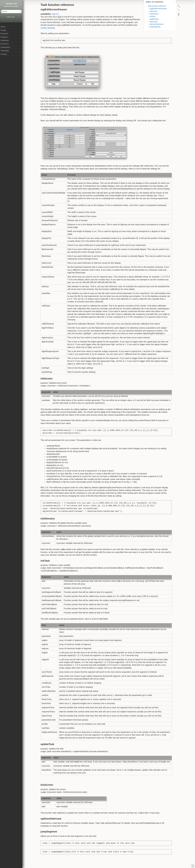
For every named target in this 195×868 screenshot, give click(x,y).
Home (3, 27)
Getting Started (47, 28)
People (3, 30)
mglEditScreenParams (158, 9)
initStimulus (154, 14)
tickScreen (154, 22)
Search (20, 11)
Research (4, 34)
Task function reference (157, 6)
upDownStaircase (156, 24)
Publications (5, 47)
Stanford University (11, 6)
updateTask (154, 19)
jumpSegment (155, 27)
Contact (4, 54)
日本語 (9, 17)
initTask (153, 16)
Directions (5, 44)
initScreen (153, 11)
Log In (13, 17)
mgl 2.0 (55, 14)
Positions (4, 37)
